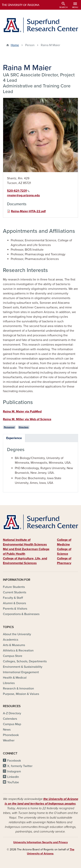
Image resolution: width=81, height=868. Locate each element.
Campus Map (12, 724)
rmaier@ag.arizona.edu (23, 195)
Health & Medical (15, 678)
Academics (11, 640)
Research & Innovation (18, 689)
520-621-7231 (18, 191)
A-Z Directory (12, 713)
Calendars (10, 719)
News (7, 730)
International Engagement (21, 672)
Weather (9, 740)
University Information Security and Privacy (40, 842)
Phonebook (11, 735)
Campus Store (13, 656)
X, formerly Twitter (20, 766)
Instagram (14, 771)
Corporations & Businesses (21, 614)
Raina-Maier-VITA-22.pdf (28, 211)
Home (15, 45)
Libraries (9, 683)
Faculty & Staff (13, 598)
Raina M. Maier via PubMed (22, 412)
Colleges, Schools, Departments (25, 661)
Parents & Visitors (15, 609)
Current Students (15, 592)
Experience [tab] (14, 438)
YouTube (13, 782)
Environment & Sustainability (23, 667)
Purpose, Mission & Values (21, 694)
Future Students (14, 587)
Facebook (14, 761)
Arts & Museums (14, 645)
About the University (17, 634)
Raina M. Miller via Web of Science (27, 419)
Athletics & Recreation (18, 651)
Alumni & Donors (14, 603)
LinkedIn (13, 777)
